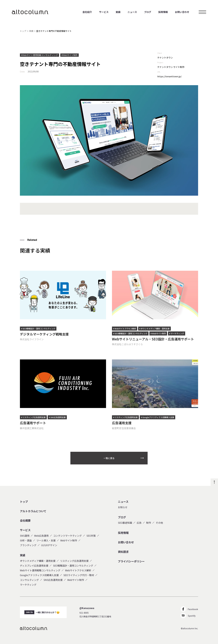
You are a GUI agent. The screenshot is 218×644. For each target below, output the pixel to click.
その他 (159, 523)
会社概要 (25, 521)
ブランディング (28, 545)
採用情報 (163, 12)
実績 (118, 12)
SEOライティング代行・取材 (79, 575)
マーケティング (28, 585)
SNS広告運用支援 (53, 580)
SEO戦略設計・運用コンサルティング (73, 566)
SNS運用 (25, 536)
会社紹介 (87, 12)
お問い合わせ (182, 12)
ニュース (132, 12)
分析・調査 (26, 540)
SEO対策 (91, 536)
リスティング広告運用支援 (74, 561)
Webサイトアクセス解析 (78, 570)
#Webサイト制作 (69, 55)
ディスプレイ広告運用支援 (34, 566)
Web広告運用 (41, 536)
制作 (149, 523)
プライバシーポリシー (131, 561)
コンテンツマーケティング (67, 536)
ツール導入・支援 (46, 540)
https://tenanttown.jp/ (169, 76)
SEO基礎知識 (125, 523)
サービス (104, 12)
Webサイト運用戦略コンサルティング (40, 570)
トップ (23, 31)
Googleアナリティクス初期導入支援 (39, 575)
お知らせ (123, 507)
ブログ (148, 12)
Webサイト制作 (69, 540)
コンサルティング (29, 580)
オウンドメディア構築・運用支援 (38, 561)
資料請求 (123, 552)
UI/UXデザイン (49, 545)
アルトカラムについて (33, 511)
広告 (139, 523)
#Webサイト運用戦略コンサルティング (40, 55)
